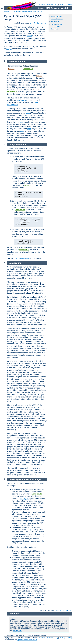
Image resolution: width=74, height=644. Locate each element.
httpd (29, 36)
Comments (55, 29)
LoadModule (28, 69)
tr (45, 23)
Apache (6, 11)
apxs (27, 43)
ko (42, 23)
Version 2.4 (38, 11)
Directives (50, 5)
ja (38, 23)
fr (35, 23)
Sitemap (69, 5)
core (40, 81)
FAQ (56, 5)
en (31, 23)
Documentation (27, 11)
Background (55, 22)
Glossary (62, 5)
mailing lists (17, 631)
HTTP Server (15, 11)
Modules (42, 5)
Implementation (56, 16)
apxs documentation (21, 258)
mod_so (11, 69)
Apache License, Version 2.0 (27, 640)
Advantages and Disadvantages (56, 25)
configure (21, 100)
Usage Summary (57, 19)
